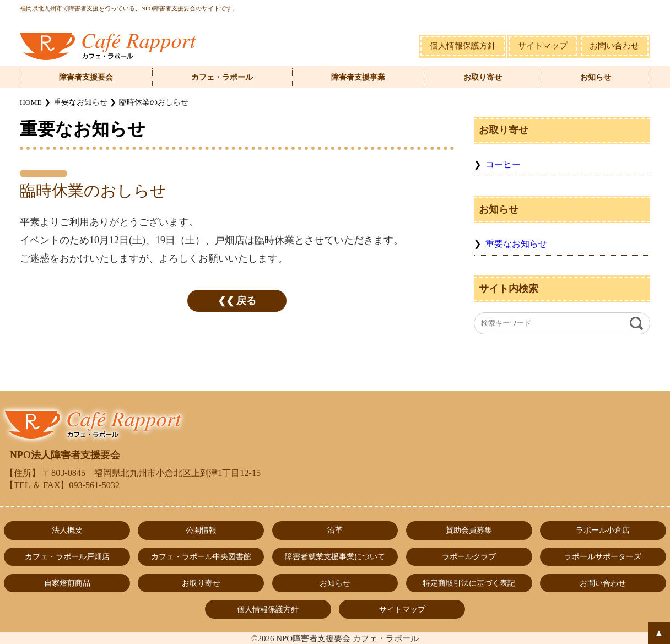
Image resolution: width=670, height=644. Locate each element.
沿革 (335, 530)
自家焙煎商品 (67, 583)
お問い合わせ (614, 46)
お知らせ (596, 77)
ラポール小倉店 (603, 530)
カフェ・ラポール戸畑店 (67, 556)
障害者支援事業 (358, 77)
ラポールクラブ (469, 556)
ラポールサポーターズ (603, 556)
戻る (246, 301)
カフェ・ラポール (222, 77)
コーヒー (503, 165)
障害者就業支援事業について (335, 556)
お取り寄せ (483, 77)
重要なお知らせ (516, 244)
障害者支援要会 (86, 77)
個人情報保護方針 (463, 46)
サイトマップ (543, 46)
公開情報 (201, 530)
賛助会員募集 (469, 530)
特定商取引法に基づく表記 (469, 583)
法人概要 (67, 530)
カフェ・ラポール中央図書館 (201, 556)
